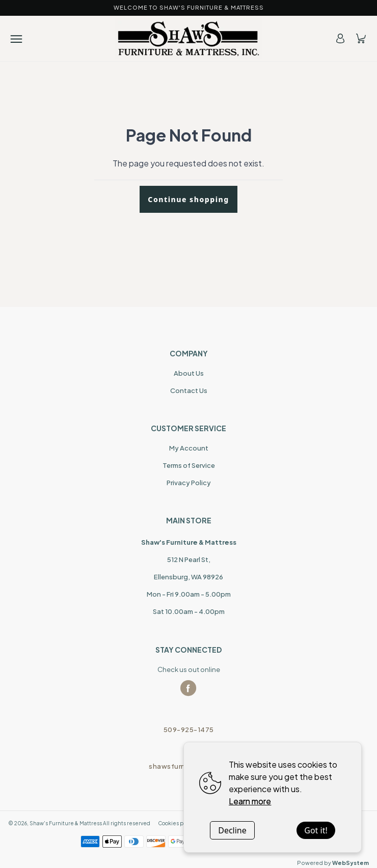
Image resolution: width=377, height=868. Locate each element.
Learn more (250, 801)
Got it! (316, 830)
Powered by (333, 863)
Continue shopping (188, 199)
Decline (232, 830)
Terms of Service (189, 465)
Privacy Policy (189, 483)
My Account (189, 448)
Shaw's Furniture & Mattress (66, 823)
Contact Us (189, 390)
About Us (189, 373)
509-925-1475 (189, 730)
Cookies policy (177, 823)
